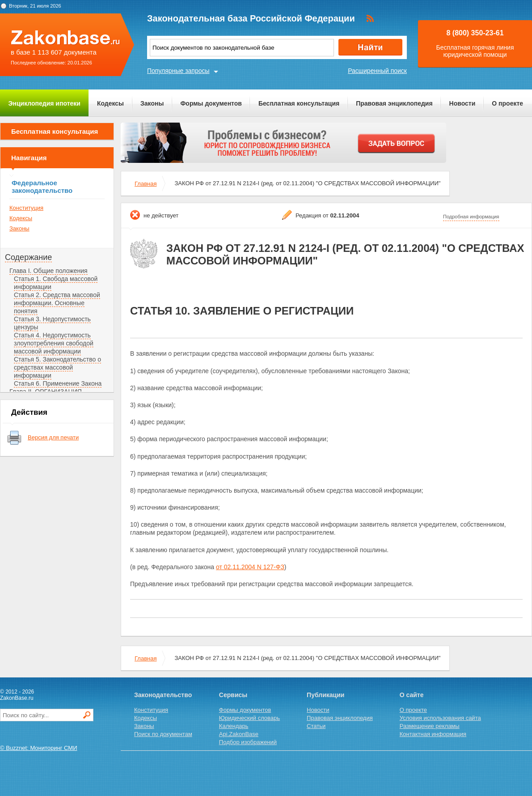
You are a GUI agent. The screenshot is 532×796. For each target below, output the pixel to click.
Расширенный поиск (377, 71)
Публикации (325, 695)
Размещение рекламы (430, 726)
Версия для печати (53, 437)
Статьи (316, 726)
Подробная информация (471, 217)
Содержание (28, 257)
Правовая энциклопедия (394, 103)
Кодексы (110, 103)
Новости (462, 103)
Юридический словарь (249, 718)
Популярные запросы (178, 71)
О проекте (507, 103)
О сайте (412, 695)
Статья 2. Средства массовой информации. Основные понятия (57, 303)
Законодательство (163, 695)
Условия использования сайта (440, 718)
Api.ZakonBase (239, 734)
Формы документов (211, 103)
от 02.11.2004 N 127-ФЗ (250, 567)
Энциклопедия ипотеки (44, 103)
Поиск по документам (163, 734)
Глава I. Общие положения (49, 271)
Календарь (234, 726)
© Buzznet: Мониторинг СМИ (39, 748)
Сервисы (233, 695)
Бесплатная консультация (299, 103)
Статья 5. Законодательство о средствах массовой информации (57, 367)
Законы (152, 103)
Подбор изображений (248, 742)
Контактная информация (433, 734)
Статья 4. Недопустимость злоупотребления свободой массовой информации (54, 343)
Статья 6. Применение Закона (58, 383)
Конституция (26, 208)
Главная (146, 184)
